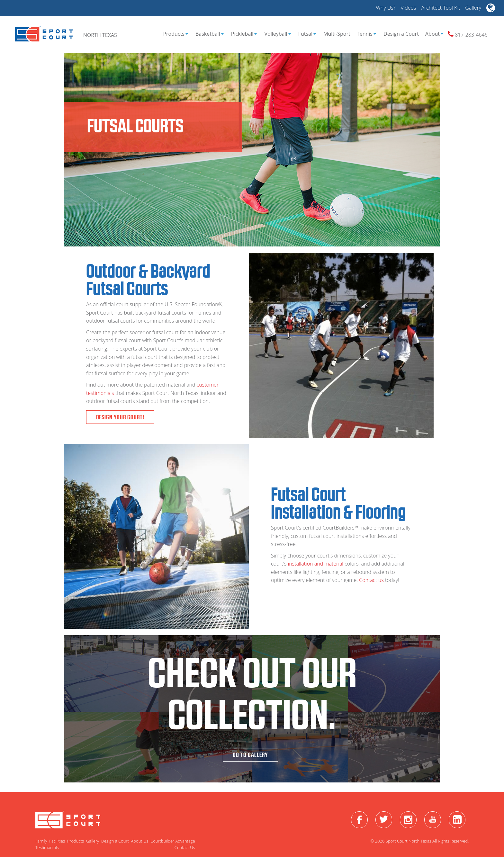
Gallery (473, 8)
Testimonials (47, 847)
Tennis (366, 34)
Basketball (210, 34)
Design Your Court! (120, 417)
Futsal (307, 34)
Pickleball (244, 34)
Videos (408, 8)
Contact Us (185, 847)
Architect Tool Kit (441, 8)
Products (175, 34)
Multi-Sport (337, 34)
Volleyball (278, 34)
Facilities (57, 841)
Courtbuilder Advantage (173, 841)
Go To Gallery (250, 755)
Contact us (372, 580)
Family (41, 841)
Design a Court (401, 34)
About (434, 34)
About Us (139, 841)
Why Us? (386, 8)
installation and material (316, 564)
